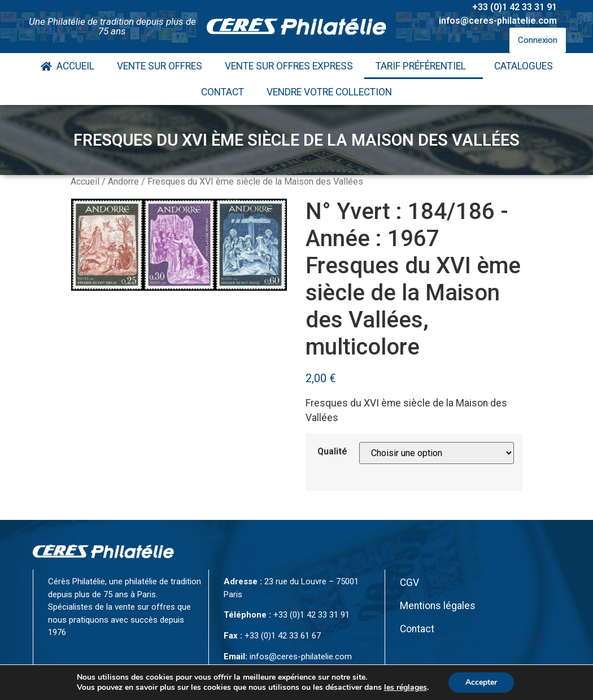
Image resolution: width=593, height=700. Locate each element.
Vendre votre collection (329, 92)
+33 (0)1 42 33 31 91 (514, 7)
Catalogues (524, 66)
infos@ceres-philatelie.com (498, 21)
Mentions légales (438, 606)
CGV (409, 583)
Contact (223, 92)
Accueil (67, 66)
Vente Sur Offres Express (289, 66)
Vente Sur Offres (160, 66)
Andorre (123, 181)
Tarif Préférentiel (424, 66)
